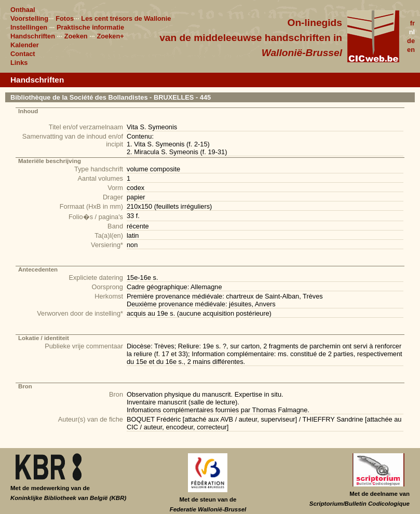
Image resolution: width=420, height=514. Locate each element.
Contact (23, 54)
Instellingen (29, 27)
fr (412, 23)
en (411, 50)
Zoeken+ (110, 36)
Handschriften (33, 36)
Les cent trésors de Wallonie (126, 18)
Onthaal (23, 10)
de (411, 41)
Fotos (65, 18)
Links (19, 63)
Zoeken (76, 36)
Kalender (25, 45)
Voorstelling (29, 18)
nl (412, 32)
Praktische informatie (90, 27)
